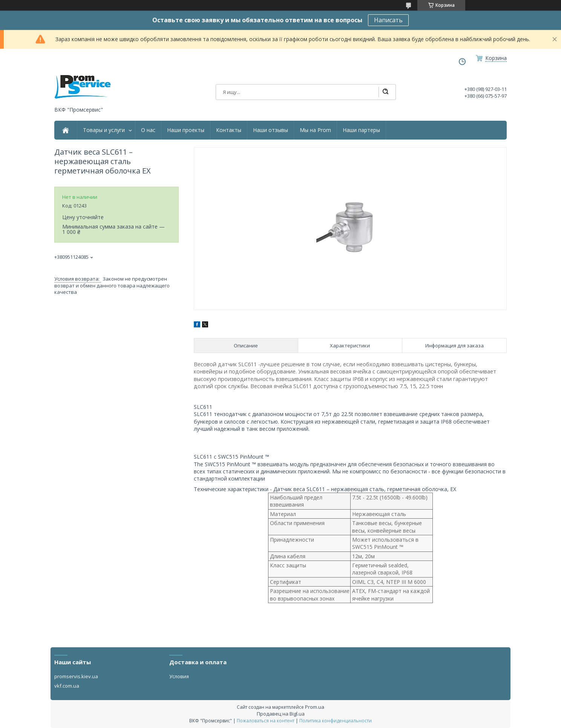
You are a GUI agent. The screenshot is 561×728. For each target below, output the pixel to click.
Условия (179, 676)
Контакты (229, 130)
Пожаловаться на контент (266, 721)
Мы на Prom (315, 130)
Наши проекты (186, 130)
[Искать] (385, 92)
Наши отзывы (271, 130)
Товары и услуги (104, 130)
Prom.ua (315, 707)
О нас (148, 130)
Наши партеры (361, 130)
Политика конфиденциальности (336, 721)
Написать (388, 20)
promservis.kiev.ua (76, 676)
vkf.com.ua (67, 686)
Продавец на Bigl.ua (281, 714)
